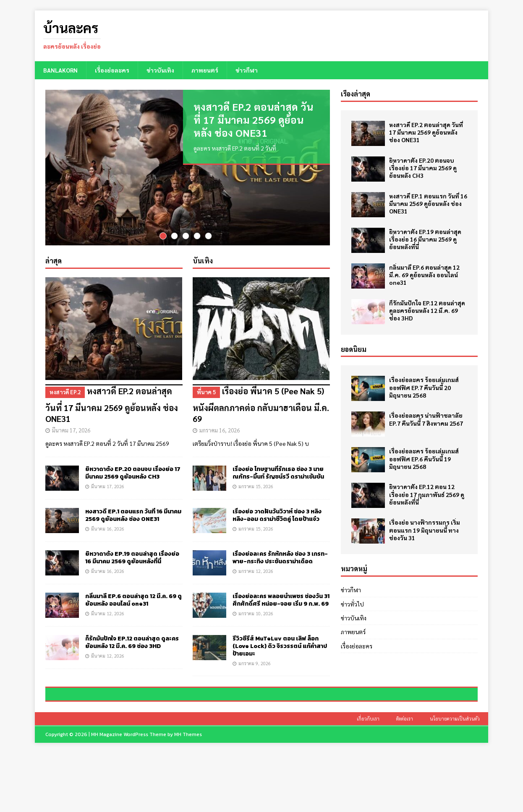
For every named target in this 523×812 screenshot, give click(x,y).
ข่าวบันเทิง (160, 70)
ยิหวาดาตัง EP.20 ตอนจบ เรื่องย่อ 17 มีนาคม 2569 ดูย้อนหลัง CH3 (133, 472)
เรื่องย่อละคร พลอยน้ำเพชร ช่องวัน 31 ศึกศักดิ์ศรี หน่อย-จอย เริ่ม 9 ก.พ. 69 (281, 599)
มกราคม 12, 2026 (256, 570)
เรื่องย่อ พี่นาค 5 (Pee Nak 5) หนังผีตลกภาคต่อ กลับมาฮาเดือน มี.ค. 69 (261, 403)
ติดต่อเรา (405, 777)
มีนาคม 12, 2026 (108, 613)
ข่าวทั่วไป (352, 604)
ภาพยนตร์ (205, 70)
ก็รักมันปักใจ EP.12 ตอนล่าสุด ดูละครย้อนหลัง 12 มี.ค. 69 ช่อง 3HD (132, 642)
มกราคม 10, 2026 (256, 613)
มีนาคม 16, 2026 (108, 528)
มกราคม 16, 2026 (220, 429)
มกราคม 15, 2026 (256, 485)
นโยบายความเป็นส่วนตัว (455, 777)
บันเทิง (203, 260)
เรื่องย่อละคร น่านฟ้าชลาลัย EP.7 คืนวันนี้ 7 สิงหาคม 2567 (426, 419)
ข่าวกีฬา (247, 70)
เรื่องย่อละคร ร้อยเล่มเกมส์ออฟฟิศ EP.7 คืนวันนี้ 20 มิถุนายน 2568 (424, 387)
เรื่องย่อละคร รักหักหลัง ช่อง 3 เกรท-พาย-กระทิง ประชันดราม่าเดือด (280, 557)
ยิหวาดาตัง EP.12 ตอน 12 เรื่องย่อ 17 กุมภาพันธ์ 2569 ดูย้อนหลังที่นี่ (427, 494)
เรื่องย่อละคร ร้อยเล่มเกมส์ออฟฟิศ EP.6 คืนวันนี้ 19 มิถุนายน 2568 (424, 458)
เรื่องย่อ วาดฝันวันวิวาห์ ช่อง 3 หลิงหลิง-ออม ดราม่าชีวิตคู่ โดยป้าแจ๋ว (277, 514)
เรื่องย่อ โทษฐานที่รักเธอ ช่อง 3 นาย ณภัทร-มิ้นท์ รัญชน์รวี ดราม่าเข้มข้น (278, 472)
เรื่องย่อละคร (112, 70)
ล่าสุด (54, 260)
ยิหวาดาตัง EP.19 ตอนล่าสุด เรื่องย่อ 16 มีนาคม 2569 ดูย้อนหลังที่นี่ (132, 557)
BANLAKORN (60, 70)
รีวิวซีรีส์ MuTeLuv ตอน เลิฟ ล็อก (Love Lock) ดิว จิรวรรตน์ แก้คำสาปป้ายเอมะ (280, 645)
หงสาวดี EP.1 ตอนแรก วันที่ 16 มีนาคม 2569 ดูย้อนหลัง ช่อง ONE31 (133, 514)
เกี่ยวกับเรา (368, 777)
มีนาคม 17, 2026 (71, 429)
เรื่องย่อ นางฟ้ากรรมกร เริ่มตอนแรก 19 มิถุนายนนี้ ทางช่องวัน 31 (425, 530)
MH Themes (188, 793)
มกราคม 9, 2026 (255, 662)
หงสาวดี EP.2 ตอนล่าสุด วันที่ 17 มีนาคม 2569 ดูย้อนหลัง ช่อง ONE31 (253, 120)
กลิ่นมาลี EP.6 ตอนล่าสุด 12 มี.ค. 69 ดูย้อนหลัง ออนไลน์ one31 (133, 599)
